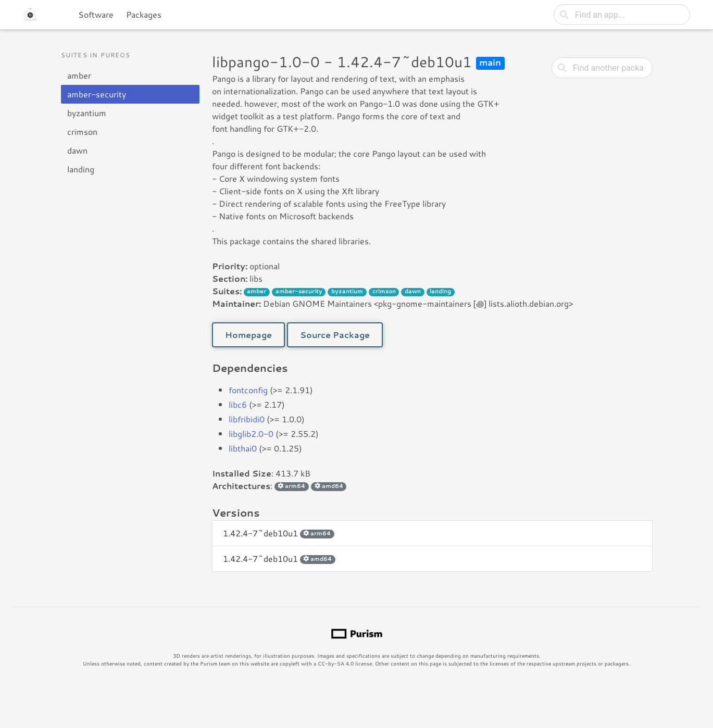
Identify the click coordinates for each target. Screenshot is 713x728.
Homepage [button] (248, 335)
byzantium (87, 113)
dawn (77, 150)
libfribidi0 (247, 419)
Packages (144, 14)
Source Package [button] (335, 335)
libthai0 (243, 448)
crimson (82, 131)
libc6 (238, 404)
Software (96, 14)
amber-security (97, 94)
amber (79, 75)
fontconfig (248, 390)
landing (81, 169)
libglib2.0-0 (251, 434)
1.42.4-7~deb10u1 (279, 533)
